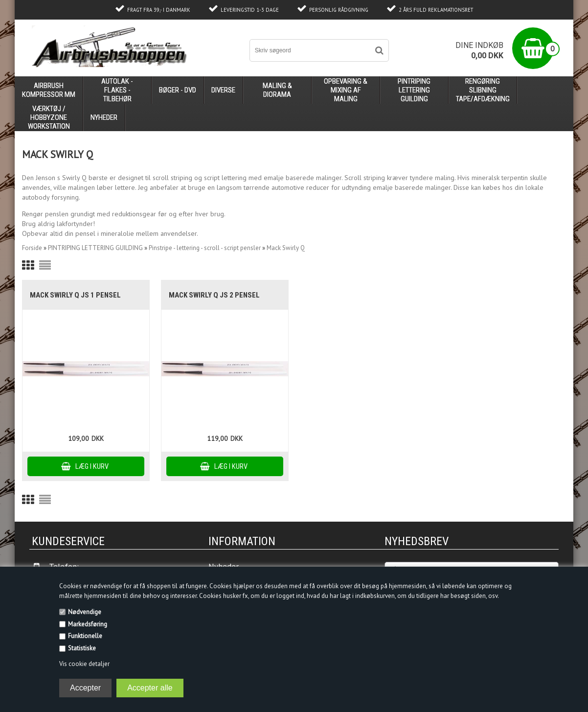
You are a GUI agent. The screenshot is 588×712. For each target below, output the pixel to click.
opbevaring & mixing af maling (346, 90)
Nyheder (104, 117)
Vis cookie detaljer (84, 664)
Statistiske (82, 648)
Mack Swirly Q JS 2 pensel (214, 295)
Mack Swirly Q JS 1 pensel (75, 295)
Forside (32, 248)
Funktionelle (85, 636)
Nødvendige (85, 612)
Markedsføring (88, 624)
